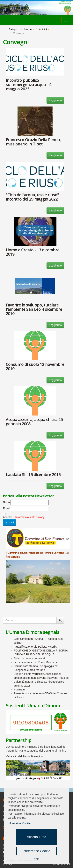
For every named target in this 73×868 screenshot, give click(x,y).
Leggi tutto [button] (55, 100)
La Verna (59, 553)
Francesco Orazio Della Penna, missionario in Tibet (33, 142)
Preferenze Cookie (36, 851)
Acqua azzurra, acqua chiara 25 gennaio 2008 (34, 422)
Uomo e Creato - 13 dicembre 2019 (33, 252)
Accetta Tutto (36, 837)
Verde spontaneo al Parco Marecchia (36, 662)
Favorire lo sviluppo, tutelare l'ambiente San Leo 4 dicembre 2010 (34, 309)
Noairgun (19, 689)
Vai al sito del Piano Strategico (24, 756)
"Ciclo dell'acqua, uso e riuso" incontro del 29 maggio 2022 (32, 197)
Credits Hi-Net (62, 864)
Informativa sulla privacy (30, 517)
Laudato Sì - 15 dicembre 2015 (33, 475)
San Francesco (31, 553)
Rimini (47, 553)
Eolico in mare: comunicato (30, 658)
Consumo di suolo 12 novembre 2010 (35, 367)
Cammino (13, 553)
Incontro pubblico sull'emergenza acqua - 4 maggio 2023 (29, 85)
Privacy (7, 864)
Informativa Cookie (19, 823)
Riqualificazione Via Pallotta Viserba (35, 647)
